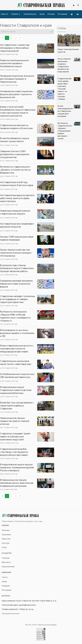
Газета (5, 577)
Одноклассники (8, 567)
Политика (6, 530)
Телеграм (6, 558)
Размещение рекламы (11, 614)
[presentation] (27, 32)
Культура (6, 543)
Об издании (6, 590)
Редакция (6, 586)
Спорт (4, 547)
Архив (4, 582)
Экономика (6, 535)
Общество (6, 539)
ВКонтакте (6, 562)
